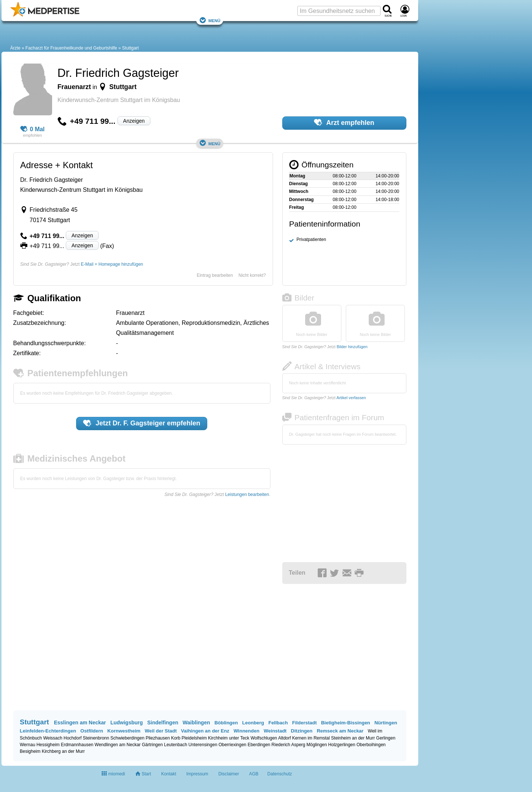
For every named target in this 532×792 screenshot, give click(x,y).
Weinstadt (275, 731)
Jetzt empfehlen (142, 423)
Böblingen (226, 723)
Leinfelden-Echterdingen (48, 731)
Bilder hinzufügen (352, 347)
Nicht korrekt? (252, 275)
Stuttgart (130, 48)
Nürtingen (386, 723)
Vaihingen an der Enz (205, 731)
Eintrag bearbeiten (215, 275)
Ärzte (16, 48)
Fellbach (278, 723)
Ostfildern (92, 731)
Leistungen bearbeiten (247, 494)
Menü (210, 20)
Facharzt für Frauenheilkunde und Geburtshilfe (71, 48)
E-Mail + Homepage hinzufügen (112, 264)
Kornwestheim (124, 731)
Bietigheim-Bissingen (346, 723)
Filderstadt (304, 723)
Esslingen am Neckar (80, 723)
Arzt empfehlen (344, 122)
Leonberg (253, 723)
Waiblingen (196, 723)
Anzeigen (134, 121)
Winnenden (246, 731)
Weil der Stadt (161, 731)
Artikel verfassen (351, 398)
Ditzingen (302, 731)
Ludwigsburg (127, 723)
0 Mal (33, 129)
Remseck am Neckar (340, 731)
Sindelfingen (163, 723)
